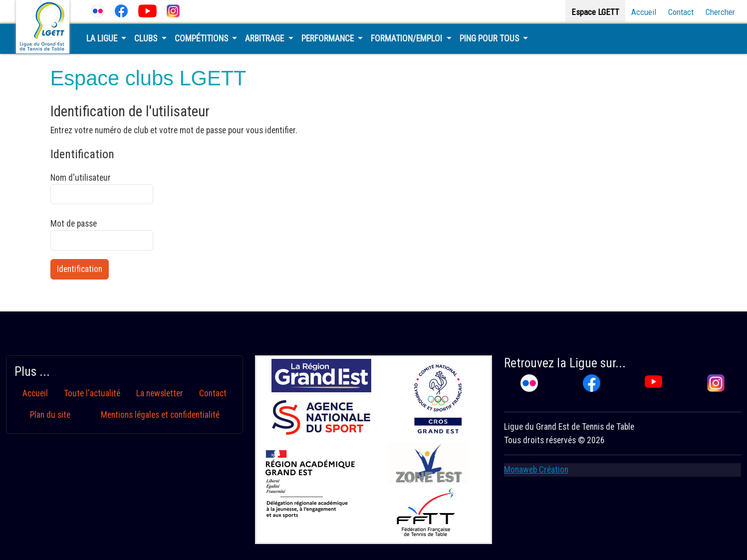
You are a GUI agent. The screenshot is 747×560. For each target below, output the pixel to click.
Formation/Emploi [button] (407, 38)
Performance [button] (329, 38)
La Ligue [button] (103, 38)
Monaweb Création (536, 470)
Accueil (644, 12)
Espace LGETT (595, 12)
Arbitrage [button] (265, 38)
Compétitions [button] (202, 38)
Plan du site (50, 415)
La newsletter (160, 393)
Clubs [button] (147, 38)
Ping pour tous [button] (490, 38)
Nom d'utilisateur (102, 189)
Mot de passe (102, 235)
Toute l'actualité (92, 393)
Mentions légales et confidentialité (160, 415)
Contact (681, 12)
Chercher (720, 12)
